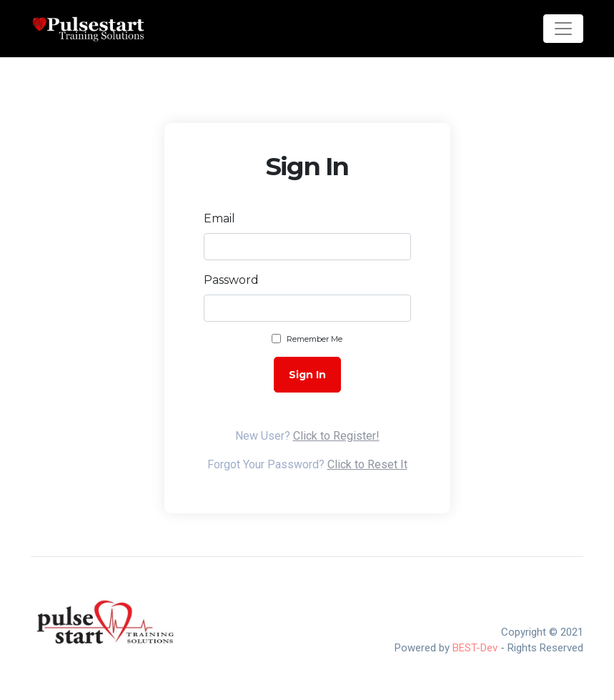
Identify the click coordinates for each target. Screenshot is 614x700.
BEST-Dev (475, 648)
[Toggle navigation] (563, 29)
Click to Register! (336, 436)
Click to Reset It (367, 464)
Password (231, 280)
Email (219, 218)
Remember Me (315, 339)
